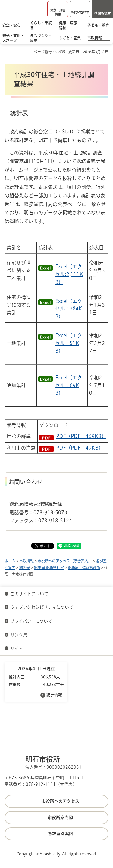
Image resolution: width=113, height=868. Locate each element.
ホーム (10, 561)
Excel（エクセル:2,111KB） (69, 274)
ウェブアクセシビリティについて (42, 607)
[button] (58, 9)
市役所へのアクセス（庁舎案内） (65, 561)
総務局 (25, 568)
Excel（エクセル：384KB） (69, 309)
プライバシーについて (31, 621)
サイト (17, 649)
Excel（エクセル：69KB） (69, 385)
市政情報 (27, 561)
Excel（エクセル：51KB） (69, 343)
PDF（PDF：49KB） (80, 448)
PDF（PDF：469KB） (81, 436)
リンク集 (19, 635)
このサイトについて (29, 594)
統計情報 (54, 695)
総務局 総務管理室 (49, 568)
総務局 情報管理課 (84, 568)
